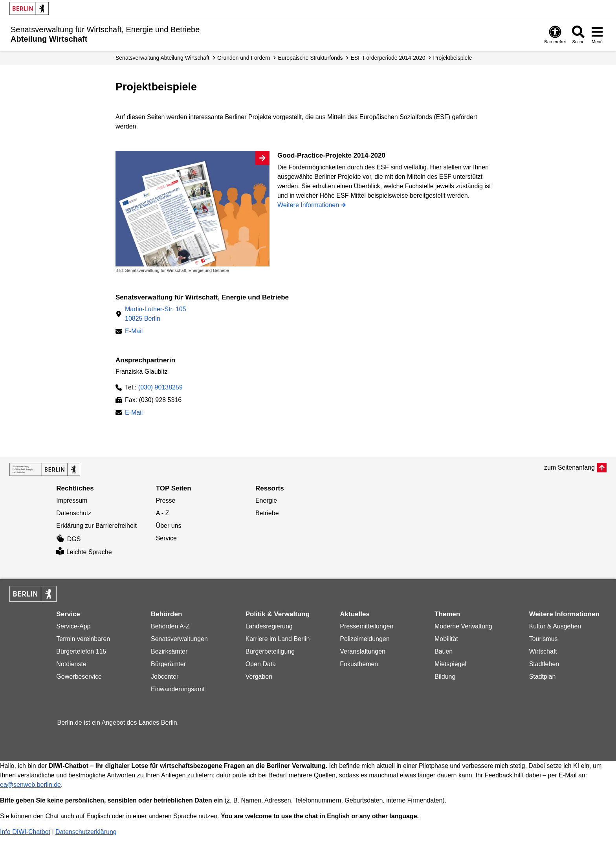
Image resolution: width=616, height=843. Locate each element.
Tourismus (544, 639)
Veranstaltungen (363, 651)
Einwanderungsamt (178, 689)
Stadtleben (544, 664)
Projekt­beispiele (452, 58)
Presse (166, 500)
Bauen (444, 651)
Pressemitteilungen (367, 626)
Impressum (72, 500)
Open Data (261, 664)
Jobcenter (165, 677)
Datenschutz (74, 513)
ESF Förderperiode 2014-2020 (388, 58)
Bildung (445, 677)
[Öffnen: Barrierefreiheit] (555, 34)
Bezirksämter (169, 651)
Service (166, 538)
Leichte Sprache (84, 552)
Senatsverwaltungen (179, 639)
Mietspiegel (450, 664)
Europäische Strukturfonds (311, 58)
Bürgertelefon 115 (81, 651)
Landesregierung (269, 626)
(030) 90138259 (160, 387)
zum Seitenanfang (569, 467)
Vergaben (259, 677)
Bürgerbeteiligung (270, 651)
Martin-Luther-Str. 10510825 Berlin (156, 314)
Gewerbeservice (79, 677)
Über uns (169, 526)
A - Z (163, 513)
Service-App (73, 626)
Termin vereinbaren (83, 639)
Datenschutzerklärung (86, 832)
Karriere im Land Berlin (278, 639)
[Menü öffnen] (597, 34)
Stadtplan (543, 677)
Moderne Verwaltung (463, 626)
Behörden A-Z (170, 626)
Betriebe (267, 513)
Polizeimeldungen (365, 639)
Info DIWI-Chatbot (25, 832)
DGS (68, 539)
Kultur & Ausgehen (555, 626)
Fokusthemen (359, 664)
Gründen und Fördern (244, 58)
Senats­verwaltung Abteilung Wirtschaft (162, 58)
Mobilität (446, 639)
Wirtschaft (543, 651)
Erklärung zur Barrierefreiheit (96, 526)
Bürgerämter (168, 664)
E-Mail (134, 332)
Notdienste (71, 664)
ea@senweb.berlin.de (30, 785)
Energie (266, 500)
